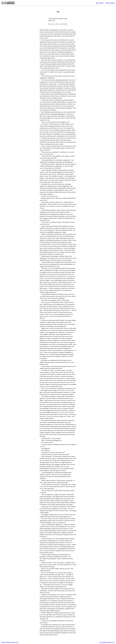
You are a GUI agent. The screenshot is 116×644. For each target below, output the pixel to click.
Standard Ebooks (8, 3)
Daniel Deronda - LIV (107, 642)
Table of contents (110, 3)
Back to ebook (100, 3)
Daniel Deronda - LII (10, 642)
